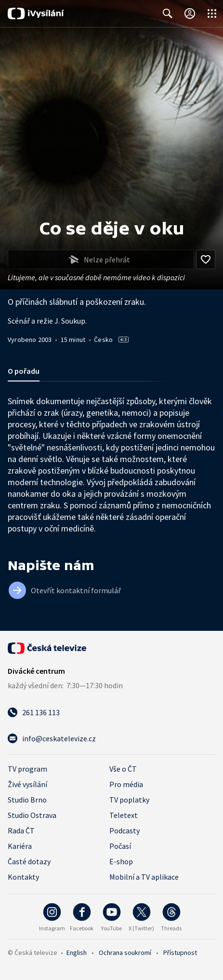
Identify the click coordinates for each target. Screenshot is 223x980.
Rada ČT (21, 830)
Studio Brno (27, 800)
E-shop (121, 861)
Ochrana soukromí (125, 953)
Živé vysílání (27, 784)
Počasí (120, 846)
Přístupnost (180, 953)
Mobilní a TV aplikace (144, 877)
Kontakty (23, 877)
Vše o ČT (123, 769)
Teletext (124, 815)
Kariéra (20, 846)
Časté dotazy (29, 861)
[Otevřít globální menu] (212, 14)
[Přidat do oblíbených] (206, 259)
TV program (27, 769)
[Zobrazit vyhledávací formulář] (168, 14)
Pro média (126, 784)
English (77, 953)
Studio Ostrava (32, 815)
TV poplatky (129, 800)
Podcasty (125, 830)
